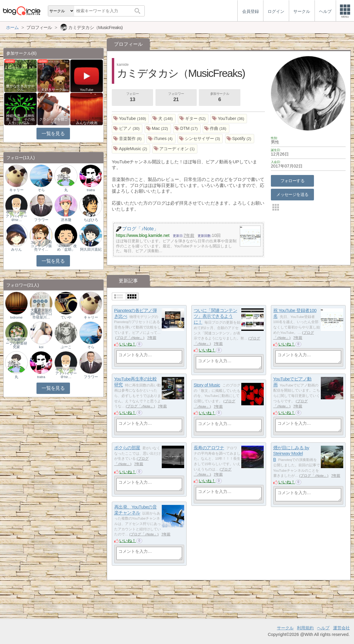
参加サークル (220, 98)
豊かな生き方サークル (20, 88)
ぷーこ (66, 347)
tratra (91, 190)
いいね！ (128, 344)
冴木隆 (66, 220)
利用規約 (305, 628)
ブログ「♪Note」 (130, 338)
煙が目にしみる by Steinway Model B (291, 453)
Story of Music (207, 385)
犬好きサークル (54, 90)
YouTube (87, 90)
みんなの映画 (87, 123)
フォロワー (176, 98)
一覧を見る (53, 134)
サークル (285, 628)
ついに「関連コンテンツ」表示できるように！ (216, 316)
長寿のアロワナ (209, 448)
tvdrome (16, 317)
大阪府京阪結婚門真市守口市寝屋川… (41, 314)
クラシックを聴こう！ (54, 121)
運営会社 (341, 628)
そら (41, 190)
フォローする (293, 181)
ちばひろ (91, 220)
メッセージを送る (292, 194)
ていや (66, 317)
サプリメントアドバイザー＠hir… (16, 216)
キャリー (16, 190)
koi (41, 347)
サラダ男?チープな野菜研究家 (16, 343)
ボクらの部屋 (127, 448)
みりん (16, 249)
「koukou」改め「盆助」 (66, 248)
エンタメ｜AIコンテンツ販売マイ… (41, 246)
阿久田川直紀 (91, 249)
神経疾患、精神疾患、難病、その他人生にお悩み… (20, 119)
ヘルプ (323, 628)
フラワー (41, 220)
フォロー (132, 98)
